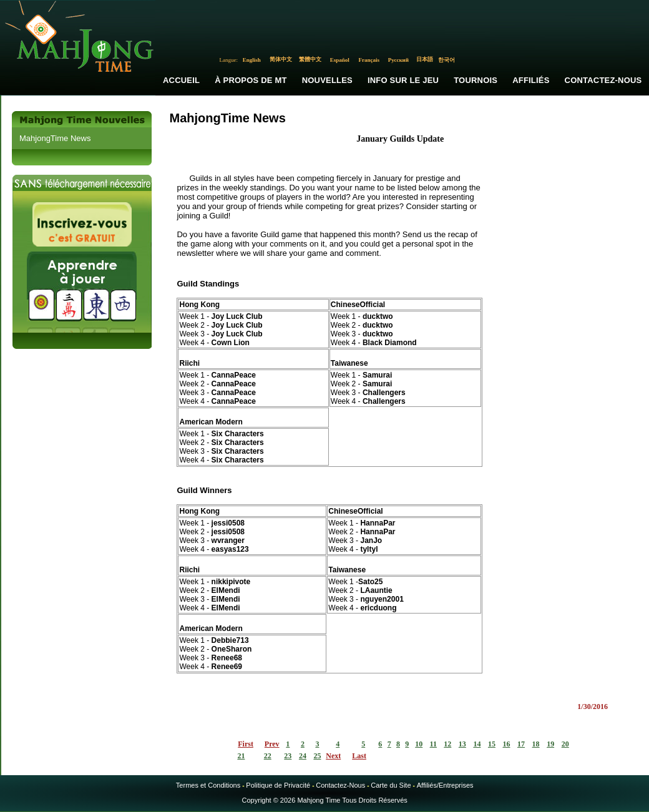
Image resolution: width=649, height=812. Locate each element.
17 (521, 744)
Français (369, 60)
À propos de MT (251, 80)
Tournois (476, 80)
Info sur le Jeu (403, 80)
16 (506, 744)
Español (340, 60)
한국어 (446, 60)
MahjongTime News (55, 138)
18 (536, 744)
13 (462, 744)
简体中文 (281, 59)
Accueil (181, 80)
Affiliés (531, 80)
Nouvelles (327, 80)
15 (492, 744)
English (252, 60)
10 (419, 744)
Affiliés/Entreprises (445, 785)
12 (447, 744)
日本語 (425, 59)
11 (433, 744)
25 (317, 756)
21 (241, 756)
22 (268, 756)
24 (303, 756)
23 (288, 756)
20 (565, 744)
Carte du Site (391, 785)
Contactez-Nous (340, 785)
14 (477, 744)
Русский (398, 60)
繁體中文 (310, 59)
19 (550, 744)
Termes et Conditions (208, 785)
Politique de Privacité (278, 785)
